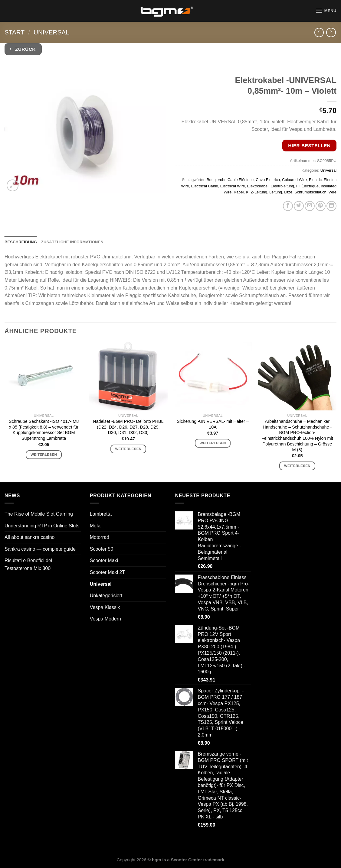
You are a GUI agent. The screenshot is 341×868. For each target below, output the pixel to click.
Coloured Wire (294, 180)
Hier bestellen (309, 146)
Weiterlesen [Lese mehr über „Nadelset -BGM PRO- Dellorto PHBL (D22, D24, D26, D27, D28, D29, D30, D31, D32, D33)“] (128, 449)
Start (15, 32)
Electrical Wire (233, 186)
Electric (315, 180)
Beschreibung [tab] (21, 242)
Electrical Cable (205, 186)
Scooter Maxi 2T (107, 572)
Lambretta (101, 514)
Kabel (239, 192)
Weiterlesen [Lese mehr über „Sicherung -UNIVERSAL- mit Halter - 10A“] (213, 443)
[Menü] (326, 11)
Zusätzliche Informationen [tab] (72, 242)
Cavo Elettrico (268, 180)
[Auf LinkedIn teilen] (331, 206)
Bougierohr (216, 180)
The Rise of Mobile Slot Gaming (39, 514)
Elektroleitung (282, 186)
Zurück (23, 49)
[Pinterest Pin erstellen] (321, 206)
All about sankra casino (30, 537)
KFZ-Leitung (256, 192)
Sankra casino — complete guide (40, 549)
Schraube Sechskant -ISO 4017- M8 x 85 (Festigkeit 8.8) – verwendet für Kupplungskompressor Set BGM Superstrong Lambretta (44, 430)
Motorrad (100, 537)
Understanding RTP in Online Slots (42, 526)
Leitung (276, 192)
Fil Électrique (307, 186)
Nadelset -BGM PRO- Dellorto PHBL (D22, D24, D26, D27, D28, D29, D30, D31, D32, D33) (128, 427)
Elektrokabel (258, 186)
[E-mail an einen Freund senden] (310, 206)
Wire (333, 192)
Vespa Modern (105, 619)
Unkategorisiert (106, 596)
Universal (51, 32)
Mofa (95, 526)
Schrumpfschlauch (310, 192)
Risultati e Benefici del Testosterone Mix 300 (28, 564)
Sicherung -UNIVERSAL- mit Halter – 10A (213, 424)
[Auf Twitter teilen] (299, 206)
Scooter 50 (102, 549)
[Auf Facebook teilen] (288, 206)
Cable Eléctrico (241, 180)
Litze (288, 192)
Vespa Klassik (105, 607)
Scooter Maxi (104, 560)
